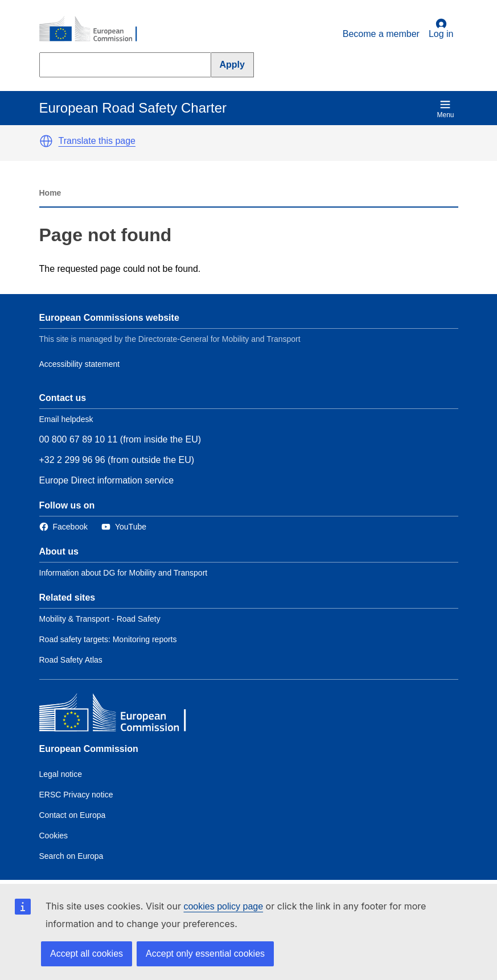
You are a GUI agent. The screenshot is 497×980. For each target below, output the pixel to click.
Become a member (381, 34)
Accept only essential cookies (205, 954)
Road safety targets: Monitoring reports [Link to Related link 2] (108, 639)
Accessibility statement (80, 364)
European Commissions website (109, 318)
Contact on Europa (73, 815)
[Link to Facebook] (63, 527)
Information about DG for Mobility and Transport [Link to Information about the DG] (124, 573)
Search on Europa (71, 856)
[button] (46, 141)
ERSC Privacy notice (76, 795)
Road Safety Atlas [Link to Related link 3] (71, 660)
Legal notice (61, 774)
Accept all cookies (87, 954)
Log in (441, 28)
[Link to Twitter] (124, 527)
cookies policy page (223, 906)
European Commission (89, 749)
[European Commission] (95, 30)
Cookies (54, 836)
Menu (445, 109)
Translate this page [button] (97, 141)
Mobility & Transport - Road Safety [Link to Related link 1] (100, 619)
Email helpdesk (66, 419)
